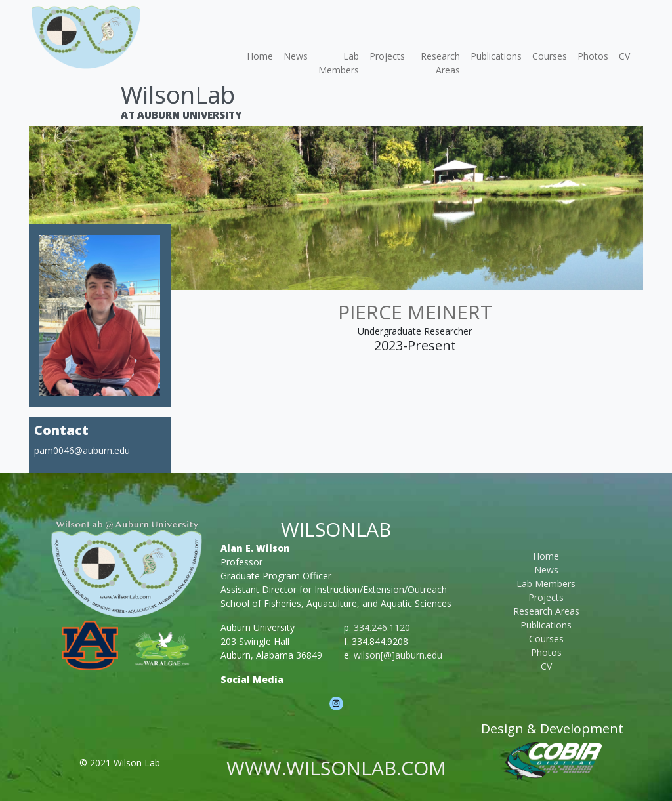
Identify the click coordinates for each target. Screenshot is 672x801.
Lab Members (339, 63)
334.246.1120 (382, 627)
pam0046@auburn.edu (82, 450)
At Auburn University (181, 115)
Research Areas (440, 63)
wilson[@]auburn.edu (398, 655)
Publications (496, 56)
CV (624, 56)
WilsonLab (178, 95)
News (296, 56)
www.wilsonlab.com (336, 768)
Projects (387, 56)
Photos (593, 56)
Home (260, 56)
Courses (550, 56)
